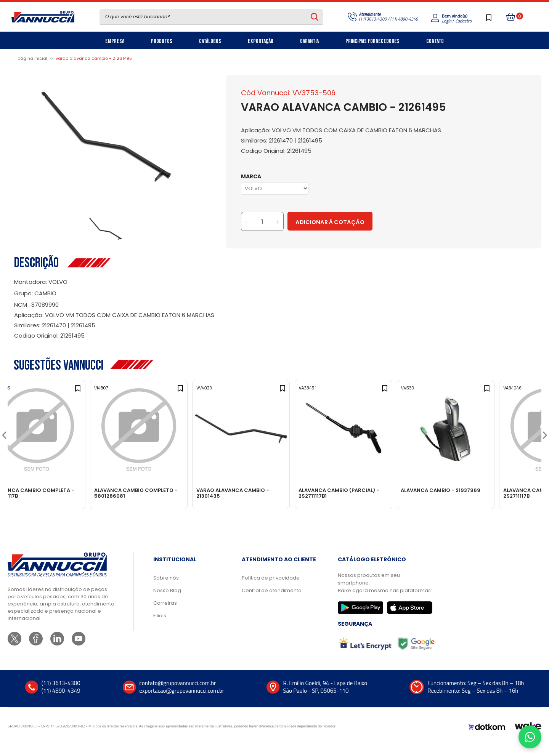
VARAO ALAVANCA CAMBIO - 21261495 (94, 58)
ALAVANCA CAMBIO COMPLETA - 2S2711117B (59, 493)
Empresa (115, 41)
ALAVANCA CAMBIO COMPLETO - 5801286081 (166, 493)
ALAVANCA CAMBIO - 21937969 (487, 490)
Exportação (261, 41)
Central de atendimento (272, 602)
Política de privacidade (271, 589)
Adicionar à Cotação (363, 222)
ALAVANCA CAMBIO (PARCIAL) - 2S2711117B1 (380, 493)
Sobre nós (166, 589)
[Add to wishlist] (99, 395)
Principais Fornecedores (372, 41)
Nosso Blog (167, 602)
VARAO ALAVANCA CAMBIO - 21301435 (270, 493)
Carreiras (165, 614)
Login (447, 21)
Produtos (162, 41)
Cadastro (463, 21)
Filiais (160, 627)
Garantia (309, 41)
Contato (435, 41)
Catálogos (210, 41)
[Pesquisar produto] (315, 17)
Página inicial (32, 58)
